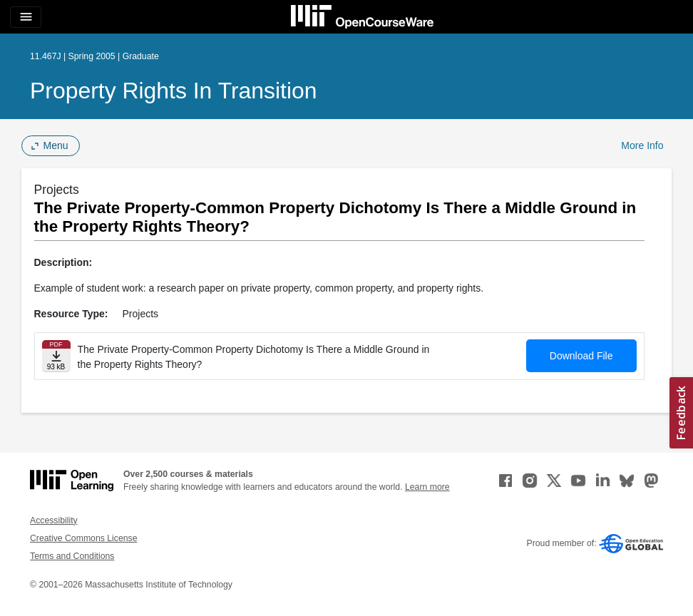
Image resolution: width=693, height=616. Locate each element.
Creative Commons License (83, 538)
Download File (581, 356)
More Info (642, 145)
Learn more (427, 487)
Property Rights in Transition (174, 91)
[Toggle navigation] (26, 17)
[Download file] (56, 356)
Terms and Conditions (72, 556)
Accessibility (54, 520)
